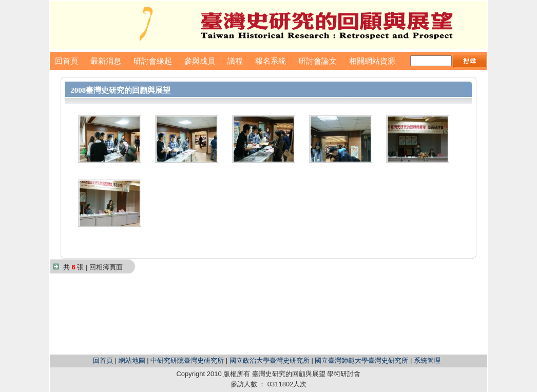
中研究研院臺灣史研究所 (187, 360)
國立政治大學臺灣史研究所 (270, 360)
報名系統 (271, 61)
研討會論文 (318, 61)
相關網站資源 (372, 61)
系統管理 (427, 360)
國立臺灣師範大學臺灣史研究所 (361, 360)
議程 (235, 61)
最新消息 (106, 61)
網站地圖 (132, 360)
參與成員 (200, 61)
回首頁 (66, 61)
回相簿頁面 (106, 267)
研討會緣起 (153, 61)
